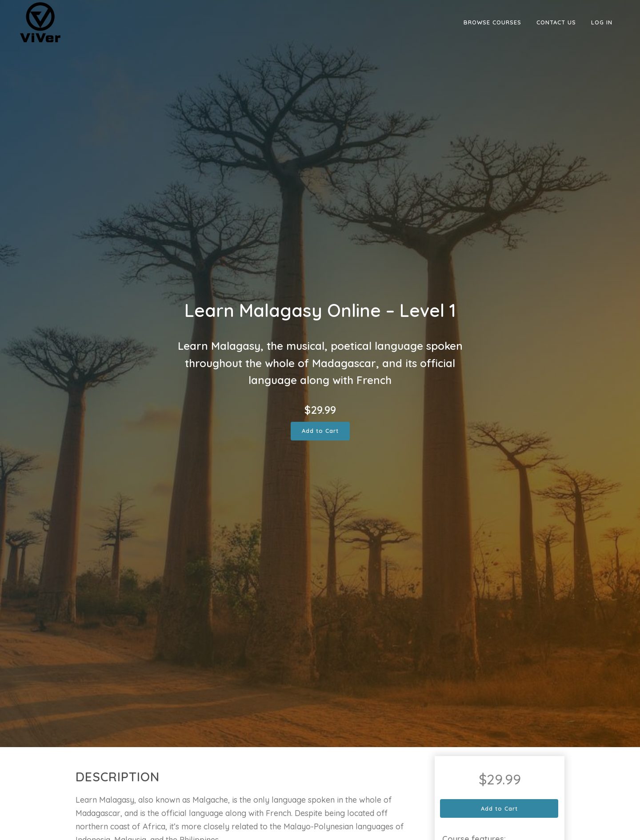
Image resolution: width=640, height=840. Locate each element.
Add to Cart (320, 431)
